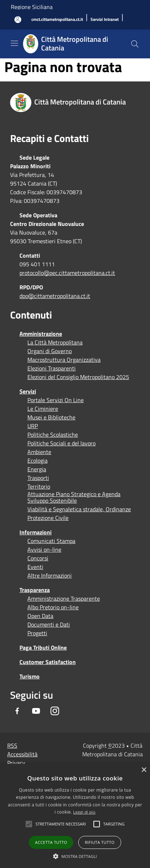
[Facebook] (17, 711)
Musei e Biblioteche (51, 417)
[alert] (75, 816)
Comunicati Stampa (51, 541)
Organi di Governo (50, 351)
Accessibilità (22, 754)
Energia (37, 469)
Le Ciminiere (43, 409)
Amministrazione (41, 334)
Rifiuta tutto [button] (100, 842)
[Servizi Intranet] (105, 20)
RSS (12, 745)
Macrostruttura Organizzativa (64, 360)
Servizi (28, 391)
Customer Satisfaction (48, 662)
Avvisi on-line (44, 549)
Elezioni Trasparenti (52, 368)
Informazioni (36, 532)
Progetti (37, 633)
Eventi (35, 567)
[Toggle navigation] (14, 43)
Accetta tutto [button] (51, 842)
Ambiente (39, 452)
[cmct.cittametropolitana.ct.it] (57, 20)
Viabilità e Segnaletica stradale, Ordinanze (79, 509)
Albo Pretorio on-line (53, 607)
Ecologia (37, 460)
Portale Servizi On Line (56, 400)
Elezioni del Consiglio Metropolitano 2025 (78, 377)
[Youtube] (36, 711)
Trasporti (38, 478)
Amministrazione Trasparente (64, 598)
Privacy (16, 763)
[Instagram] (55, 711)
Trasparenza (35, 590)
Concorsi (38, 558)
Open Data (40, 616)
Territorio (39, 486)
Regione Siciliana (32, 7)
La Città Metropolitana (55, 342)
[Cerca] (135, 44)
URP (33, 426)
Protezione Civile (48, 518)
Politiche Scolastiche (53, 435)
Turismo (30, 676)
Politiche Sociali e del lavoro (61, 443)
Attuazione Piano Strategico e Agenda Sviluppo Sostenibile (74, 497)
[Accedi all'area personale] (18, 20)
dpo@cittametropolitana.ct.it (55, 296)
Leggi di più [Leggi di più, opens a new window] (84, 812)
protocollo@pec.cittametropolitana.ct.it (67, 273)
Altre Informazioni (50, 575)
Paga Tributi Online (43, 647)
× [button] (144, 770)
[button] (61, 824)
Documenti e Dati (49, 624)
